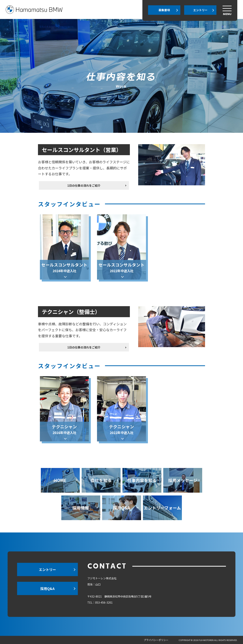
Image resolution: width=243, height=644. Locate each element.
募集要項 (164, 10)
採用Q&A (47, 588)
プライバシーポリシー (156, 640)
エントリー (200, 10)
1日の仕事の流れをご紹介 (98, 179)
